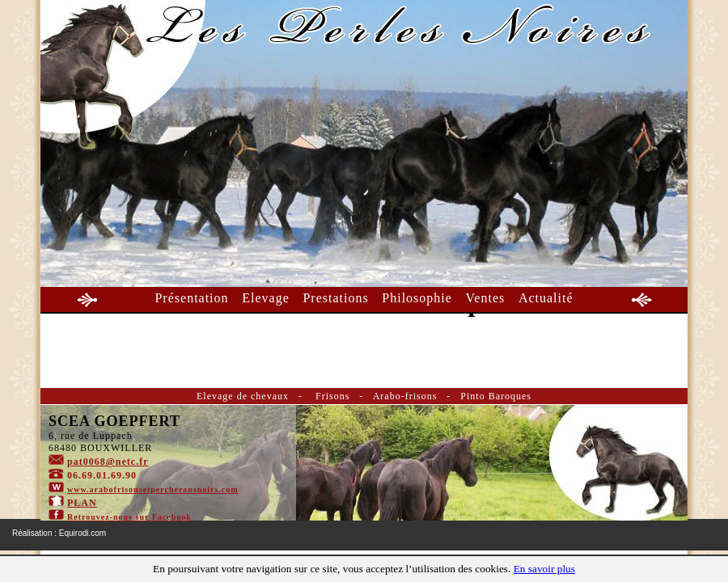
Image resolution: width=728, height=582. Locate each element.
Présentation (191, 298)
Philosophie (417, 298)
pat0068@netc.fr (108, 462)
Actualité (546, 298)
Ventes (486, 298)
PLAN (82, 503)
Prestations (335, 298)
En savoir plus (544, 569)
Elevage (266, 298)
